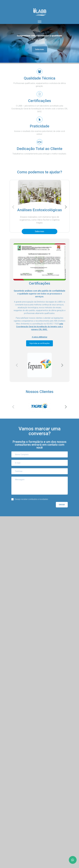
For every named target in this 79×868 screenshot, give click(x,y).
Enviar (62, 505)
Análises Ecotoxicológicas (40, 210)
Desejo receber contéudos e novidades (31, 499)
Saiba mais (39, 49)
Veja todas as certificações (39, 343)
